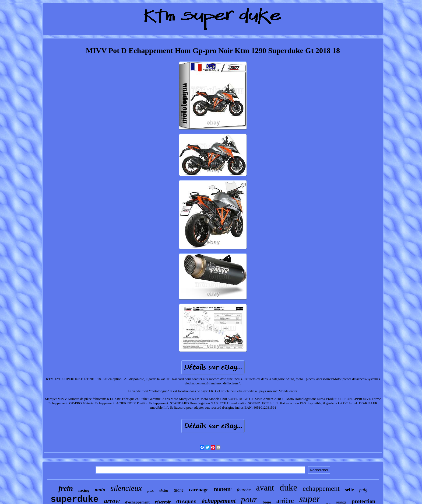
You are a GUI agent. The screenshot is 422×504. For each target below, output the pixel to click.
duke (288, 487)
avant (265, 488)
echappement (321, 489)
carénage (199, 490)
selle (349, 490)
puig (363, 490)
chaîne (164, 491)
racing (84, 490)
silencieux (126, 488)
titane (178, 490)
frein (66, 488)
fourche (244, 490)
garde (151, 491)
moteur (223, 489)
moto (100, 490)
